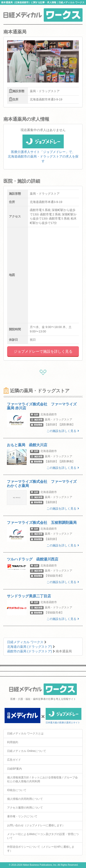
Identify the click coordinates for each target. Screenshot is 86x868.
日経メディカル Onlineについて (27, 751)
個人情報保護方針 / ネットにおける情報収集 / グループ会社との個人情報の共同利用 (42, 779)
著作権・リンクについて (22, 816)
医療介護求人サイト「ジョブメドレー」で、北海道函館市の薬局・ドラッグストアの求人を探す (43, 151)
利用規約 (13, 742)
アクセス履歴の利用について (25, 808)
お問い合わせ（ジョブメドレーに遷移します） (36, 825)
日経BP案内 (14, 769)
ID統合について (17, 790)
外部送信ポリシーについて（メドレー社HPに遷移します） (41, 849)
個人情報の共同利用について (25, 799)
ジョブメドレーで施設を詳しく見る (43, 351)
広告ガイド (14, 760)
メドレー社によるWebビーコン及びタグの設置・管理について (43, 836)
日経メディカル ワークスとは (25, 733)
